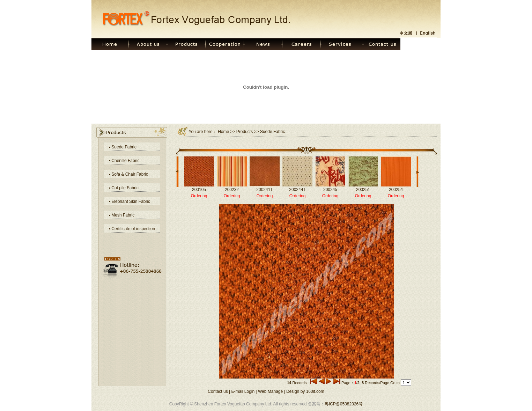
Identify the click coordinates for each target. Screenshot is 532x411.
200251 (363, 190)
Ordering (199, 196)
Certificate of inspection (133, 229)
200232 (232, 190)
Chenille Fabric (125, 161)
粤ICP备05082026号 (344, 404)
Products (245, 132)
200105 (199, 190)
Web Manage (270, 391)
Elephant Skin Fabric (131, 201)
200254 (396, 190)
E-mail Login (243, 391)
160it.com (315, 391)
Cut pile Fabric (125, 188)
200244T (297, 190)
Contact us (218, 391)
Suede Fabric (124, 147)
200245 (330, 190)
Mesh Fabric (123, 215)
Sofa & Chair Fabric (130, 174)
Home (223, 132)
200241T (264, 190)
